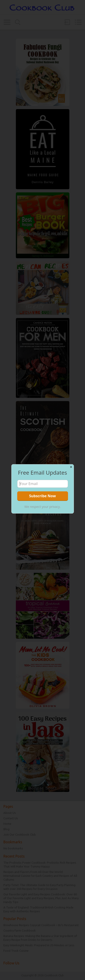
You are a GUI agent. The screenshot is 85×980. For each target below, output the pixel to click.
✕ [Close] (71, 467)
